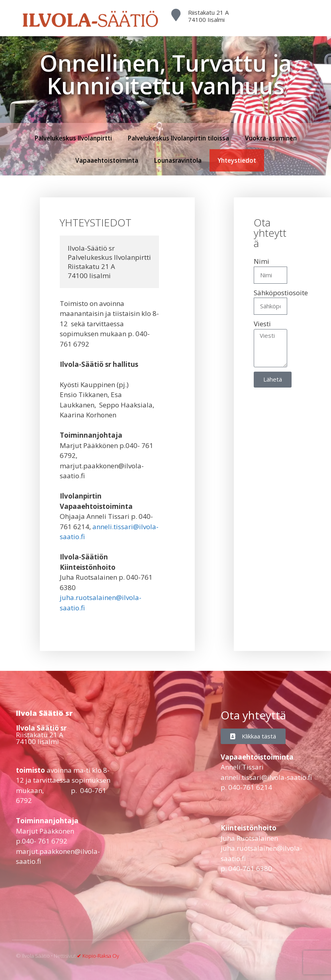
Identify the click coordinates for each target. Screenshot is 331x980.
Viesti (262, 324)
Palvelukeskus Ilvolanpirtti (73, 138)
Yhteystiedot (237, 160)
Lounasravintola (178, 160)
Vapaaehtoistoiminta (107, 160)
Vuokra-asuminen (271, 138)
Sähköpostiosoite (281, 293)
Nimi (261, 261)
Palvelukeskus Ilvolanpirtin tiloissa (178, 138)
